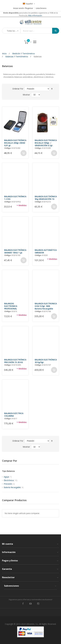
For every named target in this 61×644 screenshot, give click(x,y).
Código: (8, 148)
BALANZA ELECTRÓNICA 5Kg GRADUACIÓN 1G (46, 198)
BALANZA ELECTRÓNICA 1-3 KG (15, 198)
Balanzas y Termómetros (17, 57)
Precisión (9, 484)
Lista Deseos (41, 8)
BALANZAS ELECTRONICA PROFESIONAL (11, 306)
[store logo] (30, 22)
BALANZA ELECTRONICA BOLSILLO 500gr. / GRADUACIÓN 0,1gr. (46, 143)
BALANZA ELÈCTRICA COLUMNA (14, 415)
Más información (35, 15)
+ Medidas (22, 205)
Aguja (8, 477)
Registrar (29, 8)
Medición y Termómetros (24, 54)
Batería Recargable (14, 487)
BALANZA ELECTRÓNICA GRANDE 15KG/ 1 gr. (15, 251)
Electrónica (11, 480)
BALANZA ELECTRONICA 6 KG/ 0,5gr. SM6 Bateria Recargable (46, 306)
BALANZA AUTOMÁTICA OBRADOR (46, 251)
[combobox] (38, 31)
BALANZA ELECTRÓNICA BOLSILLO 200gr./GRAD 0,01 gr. (15, 143)
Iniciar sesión (19, 8)
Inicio (4, 54)
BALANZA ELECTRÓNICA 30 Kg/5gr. (46, 361)
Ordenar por (18, 89)
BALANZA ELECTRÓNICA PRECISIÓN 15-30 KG (15, 361)
